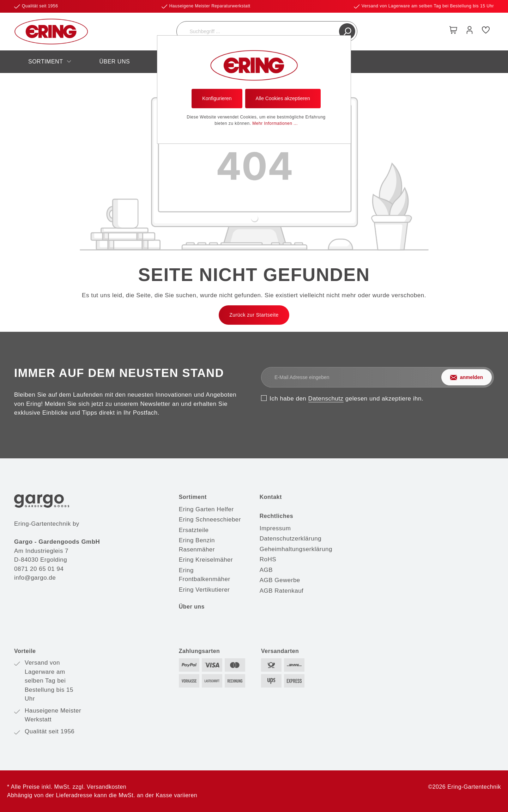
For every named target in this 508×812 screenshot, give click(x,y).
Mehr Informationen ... (275, 123)
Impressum (275, 528)
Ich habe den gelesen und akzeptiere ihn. (346, 399)
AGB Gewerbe (280, 580)
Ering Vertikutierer (204, 590)
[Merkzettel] (486, 31)
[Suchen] (347, 31)
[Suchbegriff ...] (259, 31)
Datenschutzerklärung (291, 539)
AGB (266, 570)
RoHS (268, 559)
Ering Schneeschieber (210, 520)
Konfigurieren (217, 98)
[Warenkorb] (453, 31)
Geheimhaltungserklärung (296, 549)
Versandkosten (107, 787)
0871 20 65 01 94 (39, 569)
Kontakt (271, 497)
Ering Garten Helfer (206, 509)
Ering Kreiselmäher (206, 560)
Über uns (192, 607)
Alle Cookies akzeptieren (283, 98)
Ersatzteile (194, 530)
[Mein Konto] (470, 31)
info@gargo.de (35, 578)
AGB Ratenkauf (282, 591)
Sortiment (193, 497)
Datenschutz (326, 399)
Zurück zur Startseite (254, 315)
